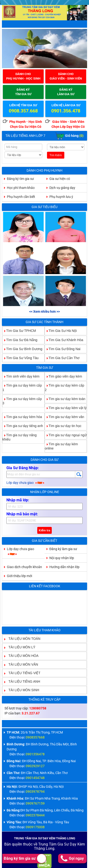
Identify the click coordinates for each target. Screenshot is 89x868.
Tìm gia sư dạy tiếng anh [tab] (23, 426)
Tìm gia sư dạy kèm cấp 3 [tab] (22, 401)
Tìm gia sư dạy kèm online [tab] (61, 446)
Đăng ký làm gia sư (63, 549)
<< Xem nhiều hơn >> (44, 312)
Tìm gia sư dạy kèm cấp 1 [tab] (22, 388)
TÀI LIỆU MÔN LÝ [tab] (20, 647)
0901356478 (35, 754)
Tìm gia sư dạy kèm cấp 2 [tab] (65, 388)
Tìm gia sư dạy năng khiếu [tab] (19, 437)
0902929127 (35, 766)
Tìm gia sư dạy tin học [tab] (63, 426)
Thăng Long (44, 848)
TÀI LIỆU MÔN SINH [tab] (22, 690)
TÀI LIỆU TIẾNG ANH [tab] (22, 681)
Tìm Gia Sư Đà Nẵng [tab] (20, 340)
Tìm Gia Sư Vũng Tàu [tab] (20, 358)
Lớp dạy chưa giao (26, 483)
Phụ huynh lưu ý (61, 197)
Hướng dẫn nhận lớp (64, 567)
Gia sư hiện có (60, 179)
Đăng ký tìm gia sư (25, 859)
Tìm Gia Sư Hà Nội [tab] (61, 331)
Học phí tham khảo (21, 188)
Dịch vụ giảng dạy (62, 188)
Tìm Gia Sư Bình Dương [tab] (22, 349)
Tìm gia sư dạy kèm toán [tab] (65, 399)
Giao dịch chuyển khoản (24, 567)
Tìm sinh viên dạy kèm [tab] (21, 376)
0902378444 (35, 815)
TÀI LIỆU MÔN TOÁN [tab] (23, 639)
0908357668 (35, 737)
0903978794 (35, 792)
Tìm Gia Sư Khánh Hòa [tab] (64, 340)
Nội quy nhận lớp (62, 558)
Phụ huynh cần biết (21, 197)
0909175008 (35, 827)
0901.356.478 (66, 111)
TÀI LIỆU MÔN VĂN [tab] (21, 664)
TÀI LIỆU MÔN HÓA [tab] (22, 656)
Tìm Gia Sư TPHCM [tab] (19, 331)
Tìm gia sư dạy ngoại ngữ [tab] (66, 435)
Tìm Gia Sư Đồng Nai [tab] (63, 349)
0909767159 (35, 803)
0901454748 (35, 778)
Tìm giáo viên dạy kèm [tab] (63, 376)
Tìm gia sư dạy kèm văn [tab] (65, 417)
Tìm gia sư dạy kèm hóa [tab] (22, 417)
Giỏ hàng (69, 136)
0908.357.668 (23, 111)
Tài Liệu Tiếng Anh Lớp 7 (25, 136)
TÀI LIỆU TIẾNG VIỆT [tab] (23, 673)
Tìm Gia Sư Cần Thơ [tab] (62, 358)
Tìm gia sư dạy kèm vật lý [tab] (66, 408)
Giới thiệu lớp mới (19, 576)
